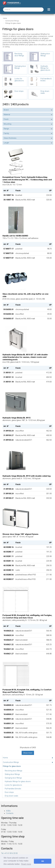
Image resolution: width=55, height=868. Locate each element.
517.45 (49, 714)
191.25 (49, 547)
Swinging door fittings (13, 778)
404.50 (49, 377)
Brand (6, 110)
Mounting (7, 124)
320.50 (49, 489)
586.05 (49, 640)
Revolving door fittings (13, 771)
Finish (6, 119)
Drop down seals (11, 796)
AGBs (8, 811)
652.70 (49, 649)
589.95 (49, 635)
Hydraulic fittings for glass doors (18, 781)
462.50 (49, 431)
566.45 (49, 631)
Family (6, 133)
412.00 (49, 373)
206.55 (49, 566)
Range (6, 129)
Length (6, 143)
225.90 (49, 556)
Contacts (10, 813)
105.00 (49, 258)
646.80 (49, 654)
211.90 (49, 575)
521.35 (49, 710)
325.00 (49, 200)
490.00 (49, 435)
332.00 (49, 498)
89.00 (49, 253)
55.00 (49, 319)
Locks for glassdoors (13, 785)
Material (7, 115)
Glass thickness (10, 138)
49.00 (49, 309)
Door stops (9, 792)
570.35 (49, 723)
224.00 (49, 195)
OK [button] (43, 861)
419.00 (49, 382)
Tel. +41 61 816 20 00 (9, 853)
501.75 (49, 705)
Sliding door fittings (12, 774)
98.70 (49, 249)
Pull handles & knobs (13, 789)
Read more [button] (26, 864)
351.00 (49, 494)
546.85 (49, 719)
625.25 (49, 644)
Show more (28, 753)
